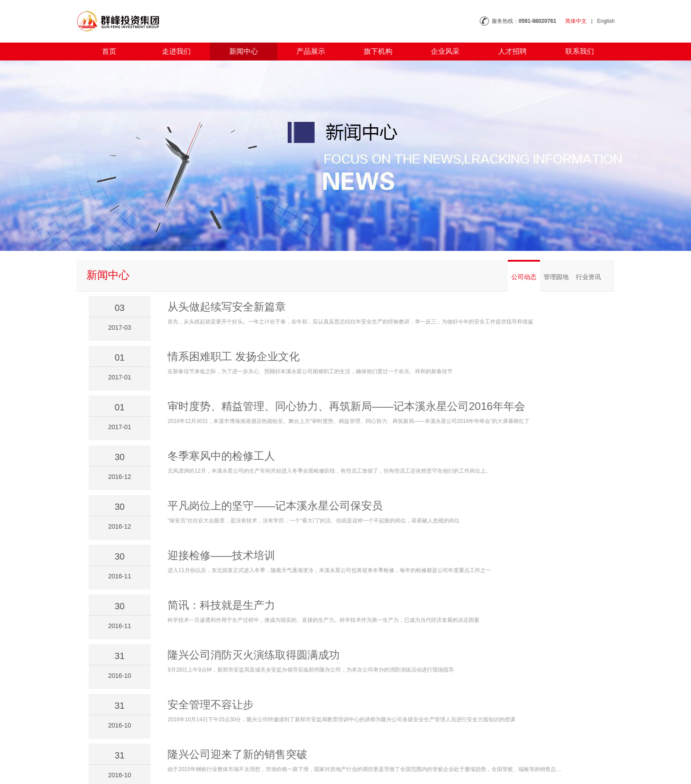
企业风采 (441, 51)
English (611, 21)
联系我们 (575, 51)
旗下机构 (373, 51)
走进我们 (172, 51)
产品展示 (306, 51)
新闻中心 (239, 51)
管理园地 (556, 277)
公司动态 (524, 277)
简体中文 (581, 21)
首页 (104, 51)
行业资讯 (588, 277)
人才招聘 (508, 51)
